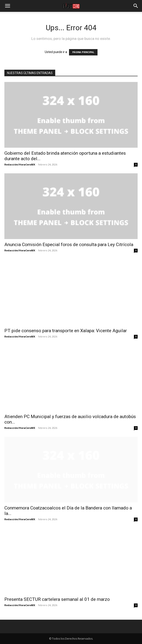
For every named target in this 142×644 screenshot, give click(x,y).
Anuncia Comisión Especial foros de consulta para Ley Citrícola (69, 245)
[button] (7, 6)
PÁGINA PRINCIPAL (83, 52)
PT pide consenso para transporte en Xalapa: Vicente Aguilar (66, 331)
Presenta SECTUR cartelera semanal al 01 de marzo (57, 599)
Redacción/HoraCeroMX (20, 164)
